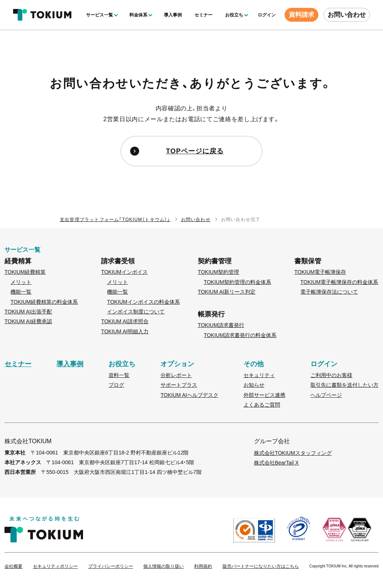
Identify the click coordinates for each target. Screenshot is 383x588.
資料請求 (301, 15)
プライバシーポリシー (111, 566)
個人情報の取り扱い (163, 566)
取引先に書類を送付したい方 (344, 385)
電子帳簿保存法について (329, 292)
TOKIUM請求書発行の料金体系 (240, 335)
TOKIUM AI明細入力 (125, 331)
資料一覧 (119, 375)
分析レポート (176, 375)
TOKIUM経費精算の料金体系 (44, 302)
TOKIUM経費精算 (25, 272)
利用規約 (203, 566)
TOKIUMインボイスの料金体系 (143, 302)
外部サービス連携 (264, 395)
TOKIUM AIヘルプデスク (189, 395)
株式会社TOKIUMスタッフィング (293, 453)
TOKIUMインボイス (124, 272)
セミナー (203, 15)
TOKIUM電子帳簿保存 (320, 272)
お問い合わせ (347, 15)
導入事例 (173, 15)
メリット (21, 282)
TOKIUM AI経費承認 (28, 321)
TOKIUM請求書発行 (221, 325)
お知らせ (254, 385)
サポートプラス (179, 385)
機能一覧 (21, 292)
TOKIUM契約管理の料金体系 (238, 282)
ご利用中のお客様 (331, 375)
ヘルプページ (326, 395)
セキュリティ (259, 375)
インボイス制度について (136, 312)
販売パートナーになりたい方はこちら (261, 566)
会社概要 (13, 566)
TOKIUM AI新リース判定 (227, 292)
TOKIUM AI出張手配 (28, 312)
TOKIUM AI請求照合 (125, 321)
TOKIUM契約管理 (218, 272)
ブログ (116, 385)
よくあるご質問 (262, 405)
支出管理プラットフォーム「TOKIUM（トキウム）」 (115, 220)
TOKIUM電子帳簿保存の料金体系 (339, 282)
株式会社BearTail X (276, 463)
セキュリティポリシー (55, 566)
